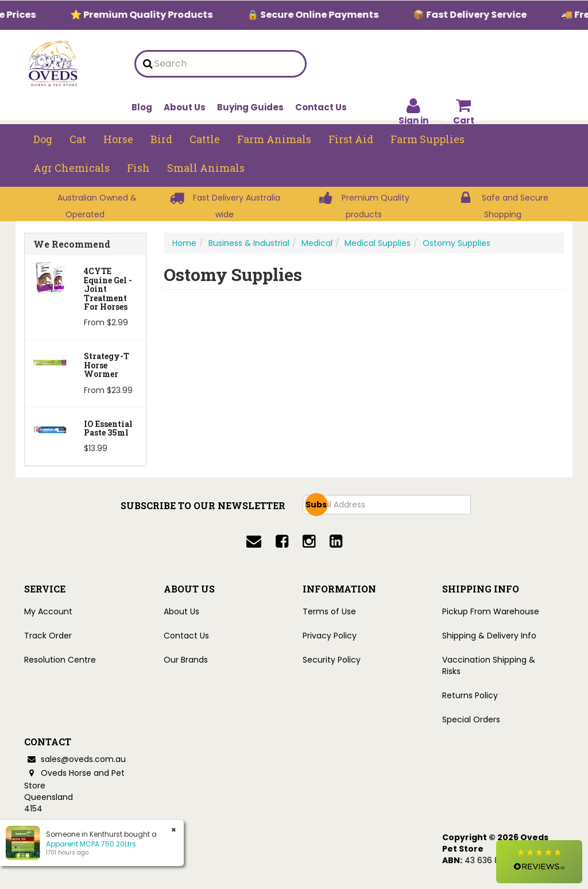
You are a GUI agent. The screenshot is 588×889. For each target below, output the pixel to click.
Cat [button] (78, 139)
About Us (185, 107)
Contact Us (321, 107)
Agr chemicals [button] (71, 168)
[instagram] (309, 541)
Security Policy (332, 660)
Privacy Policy (330, 636)
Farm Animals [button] (274, 139)
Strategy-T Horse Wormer (107, 365)
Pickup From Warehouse (491, 611)
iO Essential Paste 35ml (108, 428)
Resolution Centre (60, 660)
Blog (142, 107)
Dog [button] (43, 139)
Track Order (48, 636)
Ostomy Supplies (457, 243)
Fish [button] (138, 168)
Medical (317, 243)
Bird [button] (161, 139)
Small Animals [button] (206, 168)
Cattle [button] (205, 139)
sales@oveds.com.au (75, 759)
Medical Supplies (378, 243)
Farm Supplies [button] (428, 139)
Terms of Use (329, 611)
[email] (254, 541)
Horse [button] (118, 139)
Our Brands (186, 660)
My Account (48, 611)
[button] (539, 862)
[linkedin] (336, 541)
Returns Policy (470, 695)
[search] (148, 64)
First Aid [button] (351, 139)
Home (184, 243)
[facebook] (282, 541)
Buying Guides (250, 107)
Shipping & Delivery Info (489, 636)
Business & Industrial (249, 243)
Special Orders (471, 719)
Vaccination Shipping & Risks (489, 665)
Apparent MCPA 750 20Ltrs (91, 844)
